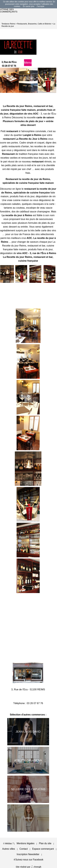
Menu (28, 63)
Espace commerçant (43, 849)
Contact (24, 849)
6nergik (36, 867)
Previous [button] (4, 274)
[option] (9, 80)
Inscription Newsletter (28, 854)
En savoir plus (28, 6)
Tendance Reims (8, 24)
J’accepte (41, 6)
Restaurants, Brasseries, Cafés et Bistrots (34, 24)
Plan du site (45, 843)
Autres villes (9, 849)
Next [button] (52, 274)
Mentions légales (26, 843)
